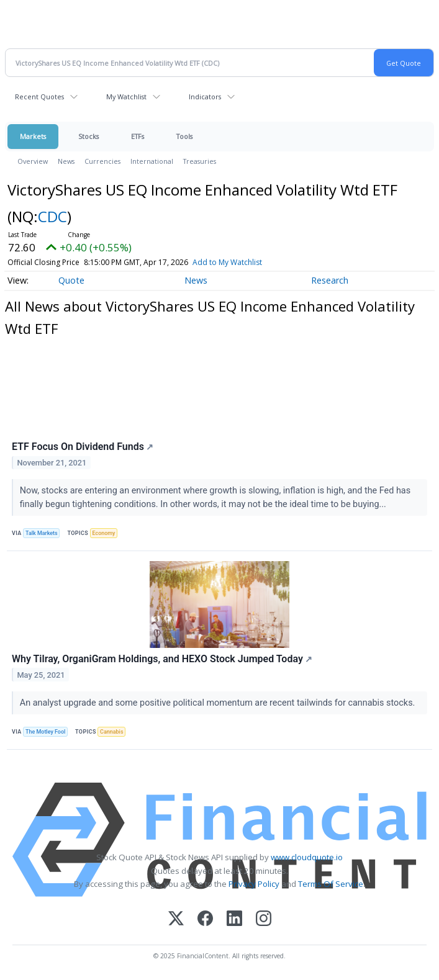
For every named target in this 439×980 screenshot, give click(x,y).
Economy (104, 533)
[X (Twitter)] (176, 919)
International (152, 161)
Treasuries (200, 161)
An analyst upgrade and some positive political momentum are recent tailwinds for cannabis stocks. (219, 703)
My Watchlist (126, 97)
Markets (33, 136)
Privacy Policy (254, 884)
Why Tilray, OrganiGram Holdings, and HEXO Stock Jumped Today (162, 659)
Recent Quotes (39, 97)
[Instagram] (264, 919)
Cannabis (111, 732)
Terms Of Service (331, 884)
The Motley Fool (45, 732)
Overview (33, 161)
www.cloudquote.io (307, 857)
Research (330, 280)
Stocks (88, 136)
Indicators (205, 97)
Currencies (102, 161)
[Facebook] (205, 919)
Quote (71, 280)
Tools (184, 136)
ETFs (138, 136)
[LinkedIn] (234, 919)
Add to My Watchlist (227, 262)
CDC (52, 216)
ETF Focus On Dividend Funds (83, 447)
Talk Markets (42, 533)
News (66, 161)
